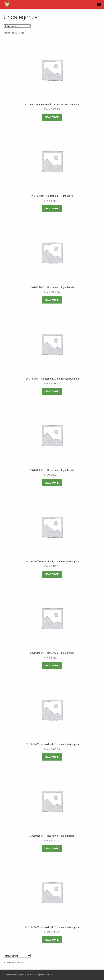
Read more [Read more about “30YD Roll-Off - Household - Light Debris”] (52, 848)
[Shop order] (17, 26)
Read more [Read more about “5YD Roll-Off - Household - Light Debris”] (52, 209)
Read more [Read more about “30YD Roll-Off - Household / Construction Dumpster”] (52, 940)
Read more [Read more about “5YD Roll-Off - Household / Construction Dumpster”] (52, 117)
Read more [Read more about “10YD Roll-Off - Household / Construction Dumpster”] (52, 391)
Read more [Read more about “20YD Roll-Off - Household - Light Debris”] (52, 666)
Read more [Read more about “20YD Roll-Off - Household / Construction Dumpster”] (52, 757)
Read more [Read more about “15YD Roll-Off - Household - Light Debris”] (52, 483)
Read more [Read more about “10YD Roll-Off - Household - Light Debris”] (52, 300)
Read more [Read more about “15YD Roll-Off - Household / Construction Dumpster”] (52, 574)
